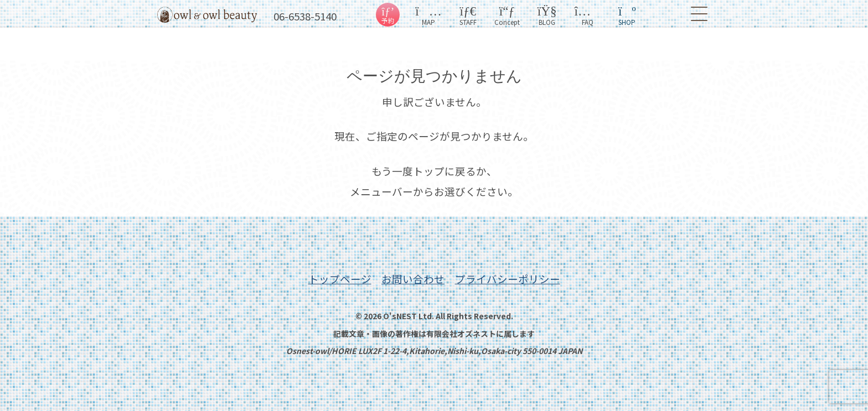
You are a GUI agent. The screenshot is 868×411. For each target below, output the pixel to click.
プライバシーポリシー (508, 279)
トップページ (340, 279)
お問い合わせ (413, 279)
